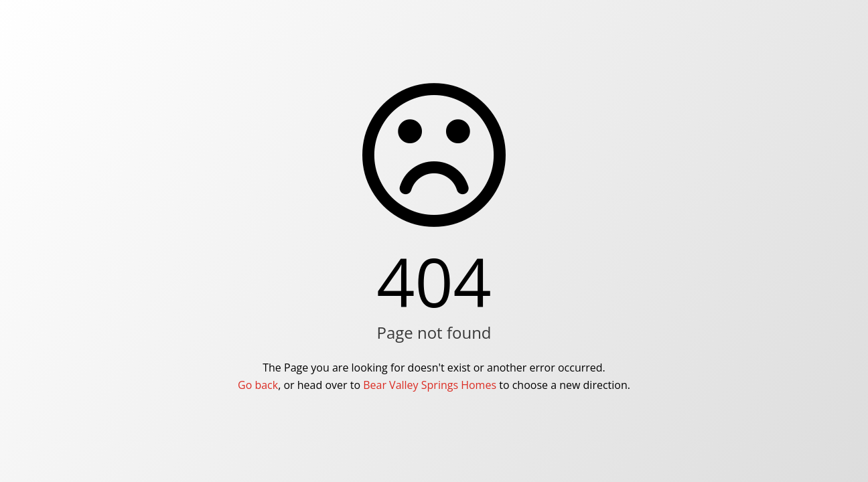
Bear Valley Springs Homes (430, 385)
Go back (258, 385)
